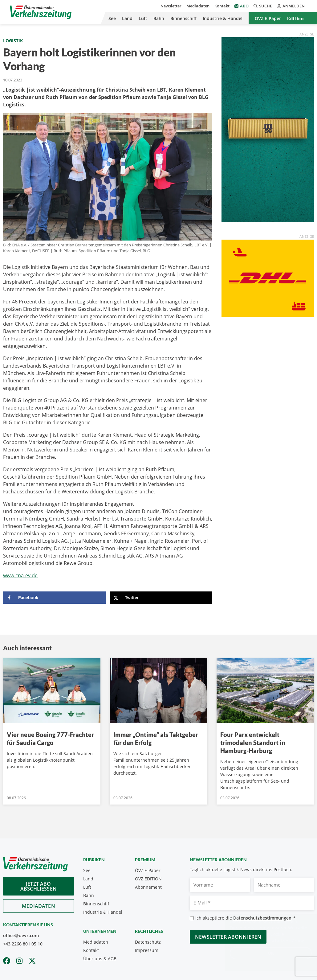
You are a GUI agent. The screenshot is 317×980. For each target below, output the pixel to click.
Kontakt (222, 6)
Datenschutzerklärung (275, 941)
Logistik (13, 41)
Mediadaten (198, 6)
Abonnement (148, 887)
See (112, 18)
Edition (296, 18)
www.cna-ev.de (20, 575)
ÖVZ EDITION (148, 879)
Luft (143, 18)
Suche (263, 6)
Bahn (159, 18)
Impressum (147, 950)
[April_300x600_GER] (268, 129)
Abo (244, 6)
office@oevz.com (21, 935)
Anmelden (291, 6)
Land (127, 18)
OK (265, 953)
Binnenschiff (183, 18)
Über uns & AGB (100, 959)
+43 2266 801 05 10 (23, 944)
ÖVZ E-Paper (268, 18)
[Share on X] (161, 598)
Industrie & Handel (223, 18)
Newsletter (171, 6)
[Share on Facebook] (54, 598)
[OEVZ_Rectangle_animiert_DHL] (268, 278)
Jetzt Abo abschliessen (39, 886)
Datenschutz (148, 942)
